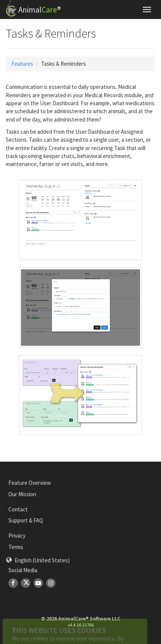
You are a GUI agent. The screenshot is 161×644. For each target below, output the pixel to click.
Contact (18, 509)
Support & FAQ (26, 520)
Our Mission (22, 494)
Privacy (17, 536)
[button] (38, 560)
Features (22, 64)
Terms (16, 547)
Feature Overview (30, 483)
